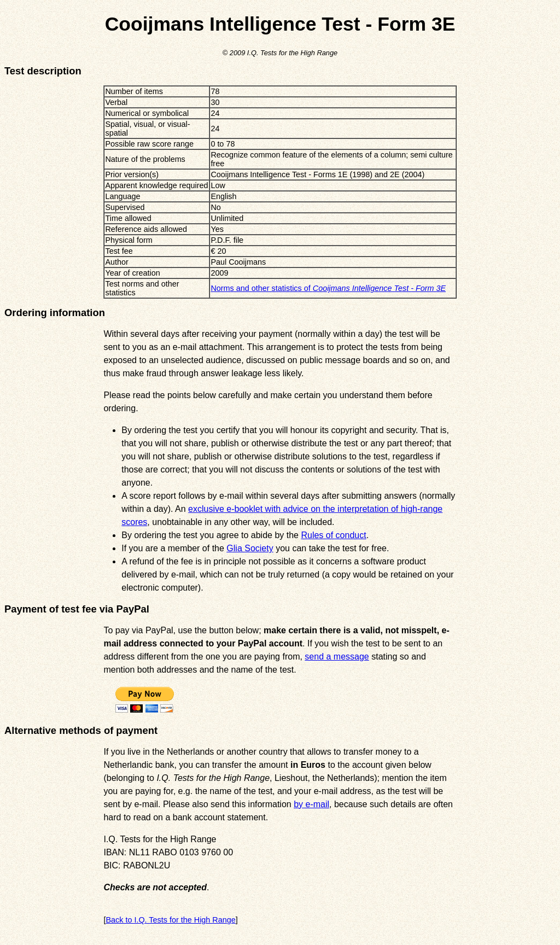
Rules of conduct (333, 535)
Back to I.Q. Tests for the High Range (170, 920)
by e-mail (311, 804)
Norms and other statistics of (328, 288)
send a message (337, 657)
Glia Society (250, 548)
